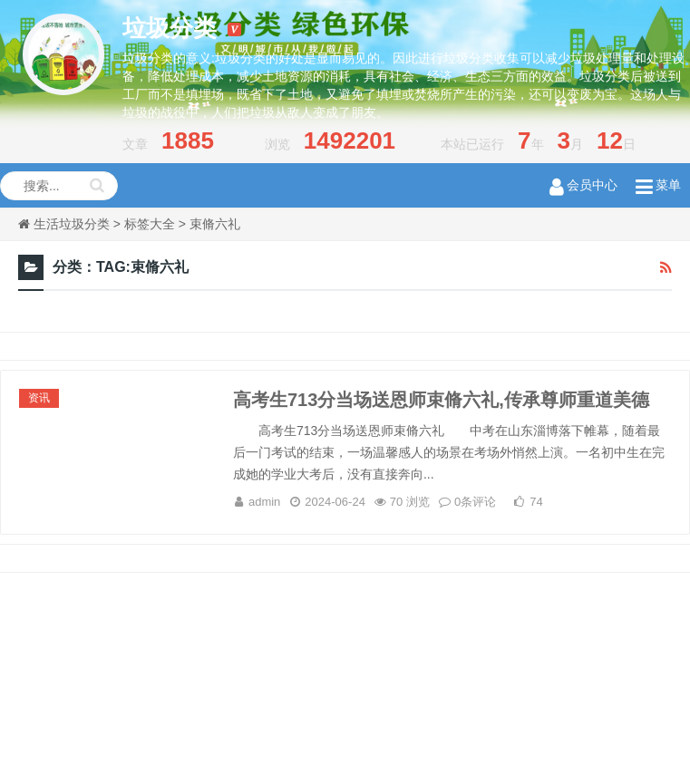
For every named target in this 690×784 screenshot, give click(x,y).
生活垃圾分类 (72, 224)
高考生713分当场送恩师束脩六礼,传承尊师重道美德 (441, 400)
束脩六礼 (215, 224)
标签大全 (150, 224)
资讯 (39, 398)
